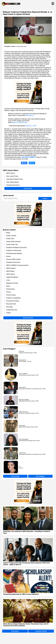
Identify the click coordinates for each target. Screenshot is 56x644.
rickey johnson (23, 360)
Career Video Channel (13, 242)
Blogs (8, 233)
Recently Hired (11, 304)
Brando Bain (22, 426)
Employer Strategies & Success (16, 247)
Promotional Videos (13, 301)
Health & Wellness (12, 277)
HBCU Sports (11, 173)
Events (8, 256)
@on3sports (30, 115)
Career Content (11, 236)
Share (24, 163)
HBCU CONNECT (23, 374)
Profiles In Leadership (13, 298)
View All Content (28, 318)
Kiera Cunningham (24, 439)
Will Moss (21, 351)
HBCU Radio (10, 271)
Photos (9, 292)
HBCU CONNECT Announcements (17, 265)
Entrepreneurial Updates (14, 253)
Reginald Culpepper (24, 400)
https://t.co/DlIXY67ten (19, 122)
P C (20, 467)
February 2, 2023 (31, 126)
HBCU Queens (11, 268)
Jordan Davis (22, 453)
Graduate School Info (13, 262)
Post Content (28, 188)
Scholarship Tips (12, 310)
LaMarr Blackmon (24, 412)
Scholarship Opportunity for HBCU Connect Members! (21, 594)
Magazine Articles (12, 283)
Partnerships (10, 289)
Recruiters (10, 307)
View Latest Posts (12, 176)
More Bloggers (40, 476)
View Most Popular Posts (15, 179)
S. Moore (13, 46)
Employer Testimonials (14, 250)
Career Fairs (10, 239)
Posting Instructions (13, 185)
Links (8, 280)
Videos (9, 313)
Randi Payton (22, 387)
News (8, 286)
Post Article (15, 631)
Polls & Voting (11, 295)
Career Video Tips (12, 245)
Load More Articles (41, 631)
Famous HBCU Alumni (14, 259)
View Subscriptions (13, 182)
